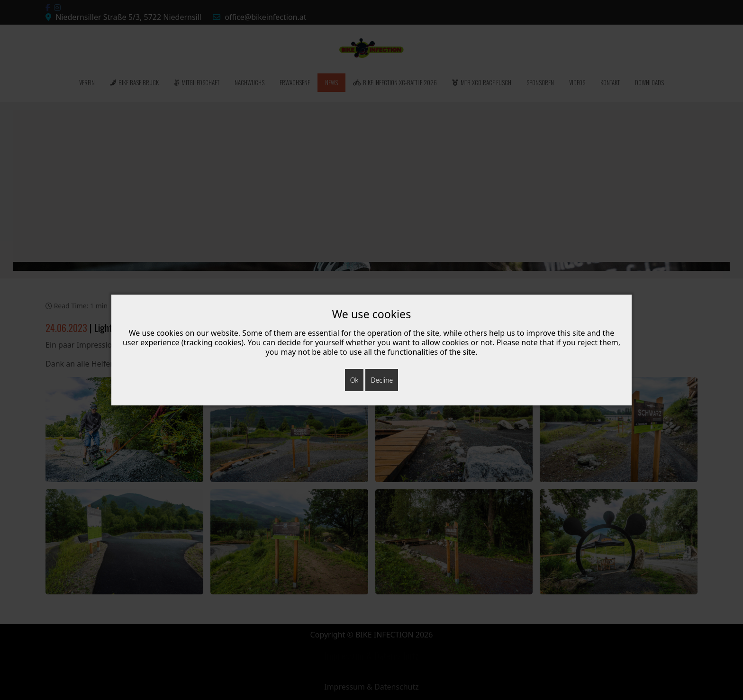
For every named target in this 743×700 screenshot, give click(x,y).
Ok (354, 380)
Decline (382, 380)
